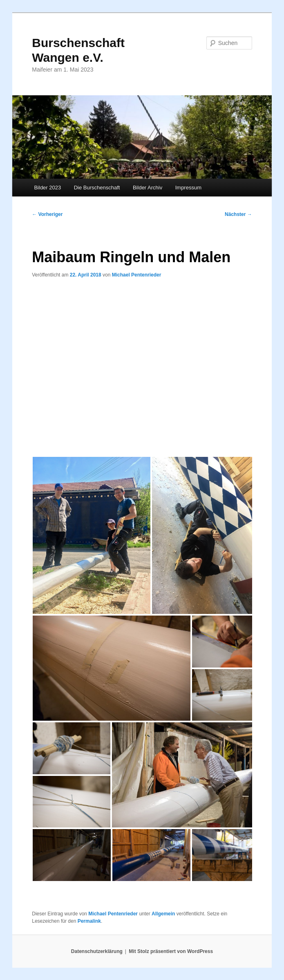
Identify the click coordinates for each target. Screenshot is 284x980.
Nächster (238, 214)
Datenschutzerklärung (97, 951)
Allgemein (163, 914)
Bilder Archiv (148, 188)
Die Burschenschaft (97, 188)
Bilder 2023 (47, 188)
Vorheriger (47, 214)
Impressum (188, 188)
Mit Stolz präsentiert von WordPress (171, 951)
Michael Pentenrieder (137, 275)
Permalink (89, 921)
